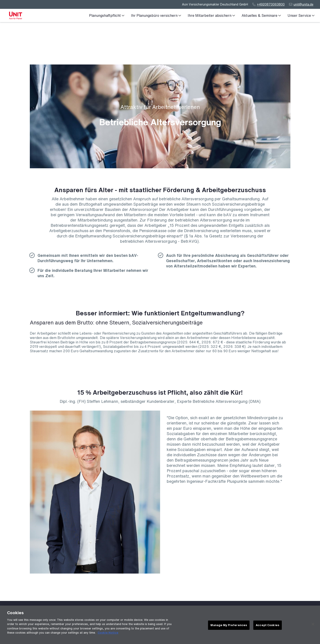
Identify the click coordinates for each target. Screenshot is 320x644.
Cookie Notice (108, 634)
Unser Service (301, 15)
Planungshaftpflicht (107, 15)
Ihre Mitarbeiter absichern (211, 15)
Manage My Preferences (229, 626)
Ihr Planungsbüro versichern (156, 15)
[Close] (313, 625)
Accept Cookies (268, 626)
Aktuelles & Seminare (261, 15)
